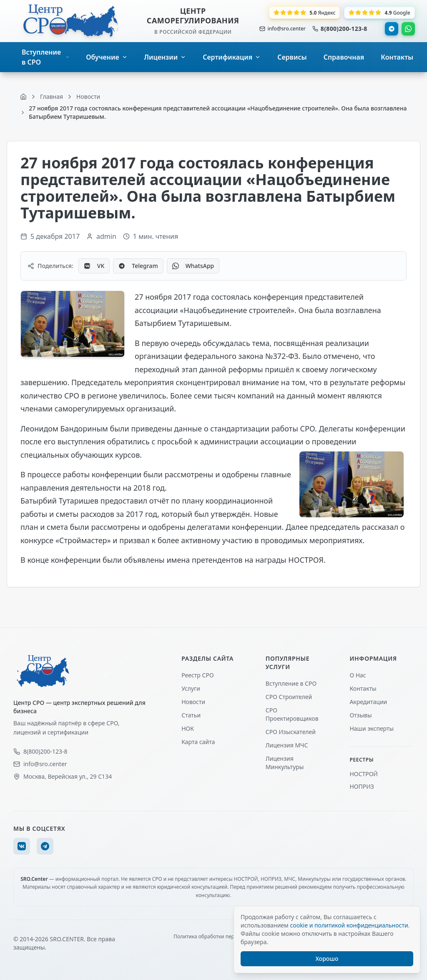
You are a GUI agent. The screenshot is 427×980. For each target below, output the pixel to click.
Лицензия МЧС (287, 745)
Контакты (363, 688)
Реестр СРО (197, 675)
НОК (188, 728)
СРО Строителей (289, 697)
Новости (193, 702)
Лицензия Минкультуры (285, 763)
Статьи (191, 715)
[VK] (22, 846)
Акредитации (368, 702)
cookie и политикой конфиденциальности (349, 925)
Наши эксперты (372, 728)
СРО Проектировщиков (292, 714)
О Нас (358, 675)
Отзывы (360, 715)
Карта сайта (198, 742)
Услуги (191, 688)
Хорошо (327, 959)
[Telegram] (45, 846)
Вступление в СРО (291, 683)
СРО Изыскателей (291, 732)
